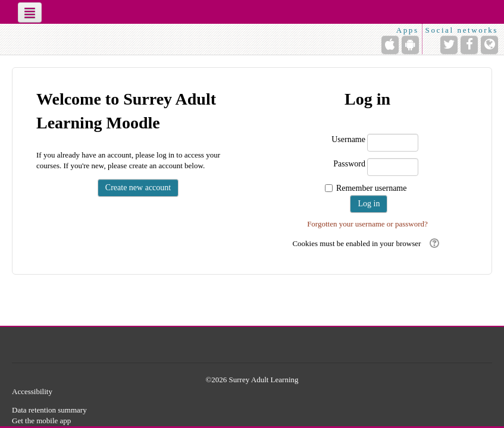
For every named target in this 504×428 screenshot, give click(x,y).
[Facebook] (469, 45)
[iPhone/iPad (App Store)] (390, 45)
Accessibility (32, 391)
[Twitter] (449, 45)
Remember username (372, 188)
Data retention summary (49, 410)
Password (349, 164)
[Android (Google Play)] (410, 45)
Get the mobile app (41, 421)
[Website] (489, 45)
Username (348, 139)
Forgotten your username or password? (367, 224)
